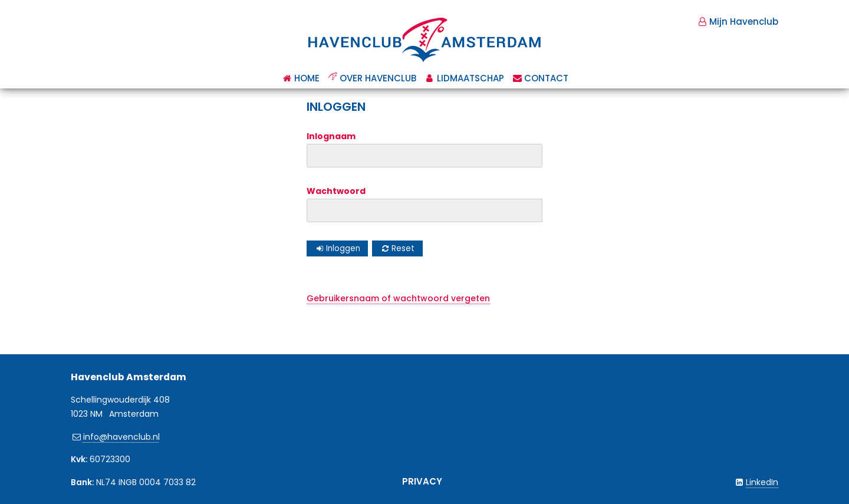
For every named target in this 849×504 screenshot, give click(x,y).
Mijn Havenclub (744, 22)
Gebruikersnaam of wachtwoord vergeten (398, 298)
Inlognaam (331, 136)
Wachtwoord (336, 191)
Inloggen (343, 248)
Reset (403, 248)
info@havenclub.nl (121, 437)
